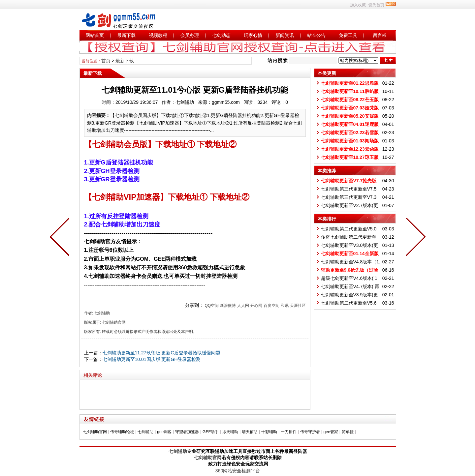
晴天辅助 (250, 432)
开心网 (256, 306)
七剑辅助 (145, 432)
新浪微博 (228, 306)
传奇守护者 (310, 432)
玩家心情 (253, 35)
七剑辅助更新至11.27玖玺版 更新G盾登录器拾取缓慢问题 (162, 353)
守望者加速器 (187, 432)
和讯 (285, 306)
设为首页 (376, 5)
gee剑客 (164, 432)
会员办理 (190, 35)
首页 (106, 61)
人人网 (243, 306)
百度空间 (271, 306)
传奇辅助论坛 (122, 432)
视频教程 (158, 35)
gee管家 (331, 432)
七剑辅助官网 (95, 432)
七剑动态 (221, 35)
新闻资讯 (285, 35)
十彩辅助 (269, 432)
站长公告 (316, 35)
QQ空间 (212, 306)
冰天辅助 (230, 432)
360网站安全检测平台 (238, 471)
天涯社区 (298, 306)
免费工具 (348, 35)
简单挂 (348, 432)
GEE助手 (211, 432)
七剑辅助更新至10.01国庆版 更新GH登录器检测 (152, 359)
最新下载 (126, 35)
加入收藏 (358, 5)
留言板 (380, 35)
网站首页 (95, 35)
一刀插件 (289, 432)
